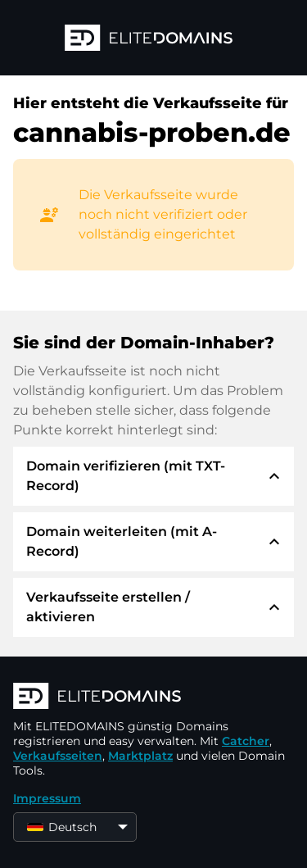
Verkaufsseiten (58, 756)
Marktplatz (140, 756)
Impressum (47, 798)
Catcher (246, 741)
